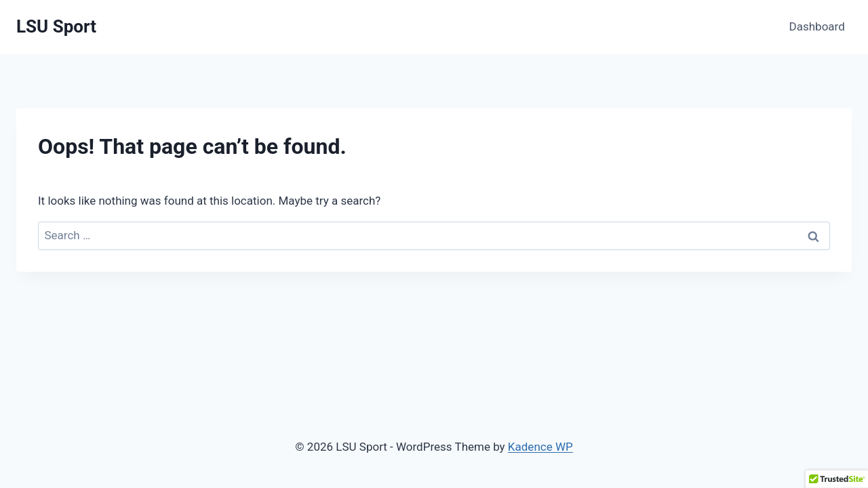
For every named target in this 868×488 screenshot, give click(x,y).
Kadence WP (540, 447)
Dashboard (817, 26)
